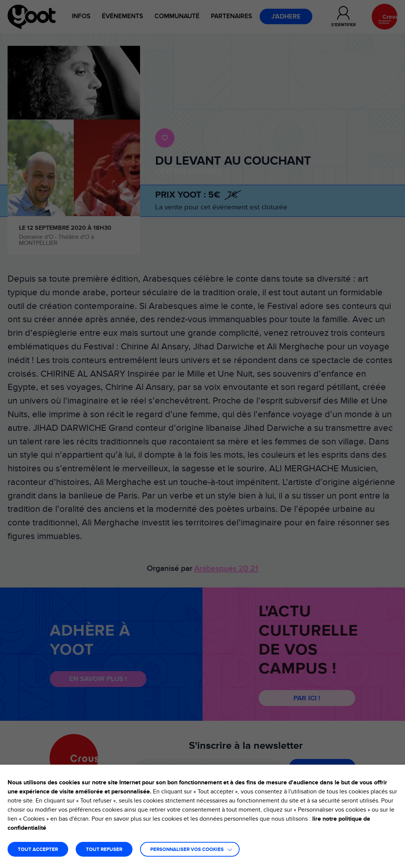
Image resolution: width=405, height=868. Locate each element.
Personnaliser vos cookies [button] (187, 850)
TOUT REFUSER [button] (104, 850)
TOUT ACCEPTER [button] (38, 850)
